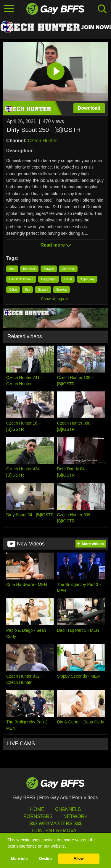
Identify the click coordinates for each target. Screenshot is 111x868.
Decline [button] (46, 859)
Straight (43, 290)
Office (13, 290)
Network (75, 816)
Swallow (62, 290)
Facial (68, 279)
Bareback (29, 269)
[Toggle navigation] (9, 9)
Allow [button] (79, 859)
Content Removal (55, 831)
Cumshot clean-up (21, 279)
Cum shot (68, 269)
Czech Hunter (42, 141)
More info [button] (19, 859)
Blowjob (49, 269)
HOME (37, 809)
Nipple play (87, 279)
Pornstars (38, 816)
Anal (12, 269)
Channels (68, 809)
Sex (27, 290)
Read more (55, 245)
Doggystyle (48, 279)
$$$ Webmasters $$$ (55, 824)
